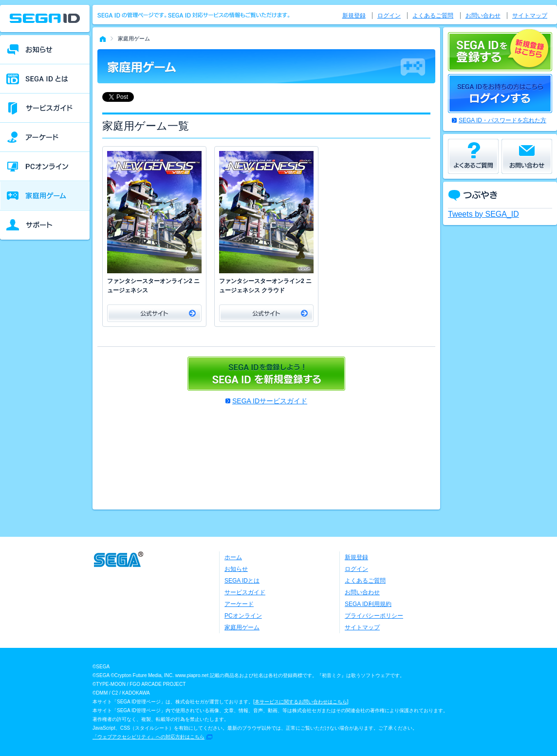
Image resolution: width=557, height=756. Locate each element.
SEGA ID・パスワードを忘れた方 (502, 120)
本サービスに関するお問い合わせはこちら (301, 702)
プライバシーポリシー (374, 616)
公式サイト (154, 313)
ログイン (389, 16)
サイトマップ (530, 16)
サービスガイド (245, 592)
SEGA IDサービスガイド (270, 401)
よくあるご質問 (433, 16)
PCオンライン (243, 616)
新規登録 (354, 16)
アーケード (239, 604)
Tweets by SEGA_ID (483, 214)
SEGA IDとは (242, 581)
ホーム (233, 557)
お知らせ (236, 569)
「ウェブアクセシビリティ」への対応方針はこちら (149, 737)
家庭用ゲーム (242, 627)
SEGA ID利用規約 (368, 604)
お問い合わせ (483, 16)
